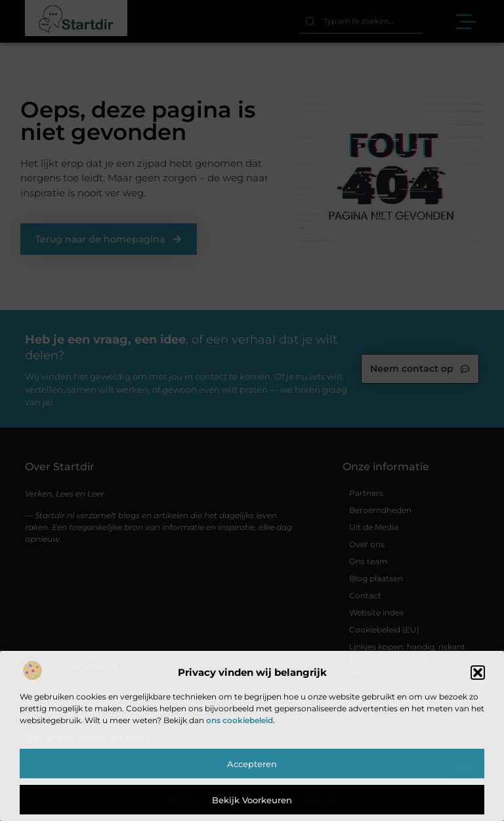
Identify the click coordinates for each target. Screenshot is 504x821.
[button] (478, 673)
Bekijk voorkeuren (252, 800)
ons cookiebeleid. (241, 720)
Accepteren (252, 764)
